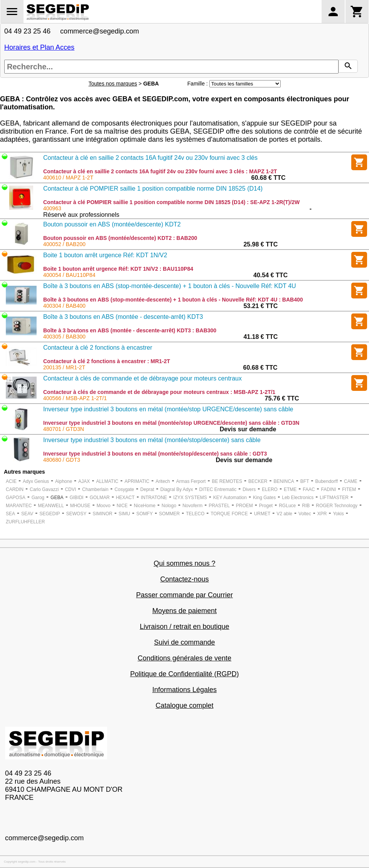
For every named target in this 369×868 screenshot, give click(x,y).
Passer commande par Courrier (184, 595)
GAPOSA (16, 498)
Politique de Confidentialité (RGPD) (184, 674)
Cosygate (124, 489)
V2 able (284, 514)
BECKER (258, 481)
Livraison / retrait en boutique (184, 627)
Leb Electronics (298, 498)
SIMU (125, 514)
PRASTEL (219, 506)
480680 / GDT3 (62, 460)
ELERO (270, 489)
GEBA (57, 498)
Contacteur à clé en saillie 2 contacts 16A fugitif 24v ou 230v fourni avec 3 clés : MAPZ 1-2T (160, 171)
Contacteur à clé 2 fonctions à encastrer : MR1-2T (107, 361)
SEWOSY (77, 514)
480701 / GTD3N (64, 429)
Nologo (169, 506)
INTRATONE (154, 498)
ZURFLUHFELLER (25, 522)
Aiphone (64, 481)
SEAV (27, 514)
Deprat (147, 489)
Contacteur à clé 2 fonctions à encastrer (98, 348)
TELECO (195, 514)
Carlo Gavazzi (44, 489)
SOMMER (169, 514)
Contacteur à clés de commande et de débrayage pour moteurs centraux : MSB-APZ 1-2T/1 (159, 392)
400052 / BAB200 (64, 244)
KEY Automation (230, 498)
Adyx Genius (36, 481)
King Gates (264, 498)
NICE (122, 506)
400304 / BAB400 (64, 306)
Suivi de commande (184, 642)
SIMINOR (102, 514)
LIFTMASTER (334, 498)
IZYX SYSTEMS (190, 498)
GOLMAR (99, 498)
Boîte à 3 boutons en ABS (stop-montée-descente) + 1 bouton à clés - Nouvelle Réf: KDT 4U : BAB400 (173, 300)
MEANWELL (51, 506)
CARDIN (15, 489)
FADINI (329, 489)
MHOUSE (80, 506)
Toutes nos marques (113, 84)
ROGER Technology (337, 506)
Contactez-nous (184, 579)
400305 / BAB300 (64, 337)
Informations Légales (184, 690)
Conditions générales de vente (184, 658)
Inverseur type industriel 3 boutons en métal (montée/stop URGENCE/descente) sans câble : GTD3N (171, 423)
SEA (10, 514)
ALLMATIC (107, 481)
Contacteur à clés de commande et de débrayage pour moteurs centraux (142, 378)
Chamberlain (95, 489)
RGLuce (287, 506)
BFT (305, 481)
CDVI (70, 489)
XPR (322, 514)
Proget (266, 506)
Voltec (305, 514)
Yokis (338, 514)
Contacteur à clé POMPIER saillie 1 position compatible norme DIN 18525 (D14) (153, 189)
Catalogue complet (184, 705)
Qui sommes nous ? (184, 563)
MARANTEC (19, 506)
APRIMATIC (137, 481)
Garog (38, 498)
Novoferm (192, 506)
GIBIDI (76, 498)
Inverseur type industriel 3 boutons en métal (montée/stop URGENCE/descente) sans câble (168, 409)
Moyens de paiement (184, 611)
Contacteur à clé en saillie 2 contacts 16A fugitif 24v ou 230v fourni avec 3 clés (150, 158)
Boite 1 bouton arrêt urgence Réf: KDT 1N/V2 (105, 255)
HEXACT (125, 498)
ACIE (11, 481)
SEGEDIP (50, 514)
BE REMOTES (227, 481)
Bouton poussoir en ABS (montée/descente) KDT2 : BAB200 (120, 238)
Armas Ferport (191, 481)
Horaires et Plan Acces (39, 47)
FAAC (309, 489)
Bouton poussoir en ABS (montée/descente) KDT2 (112, 224)
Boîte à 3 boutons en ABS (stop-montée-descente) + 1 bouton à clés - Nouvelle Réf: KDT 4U (170, 286)
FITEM (349, 489)
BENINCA (284, 481)
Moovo (103, 506)
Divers (249, 489)
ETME (290, 489)
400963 (52, 208)
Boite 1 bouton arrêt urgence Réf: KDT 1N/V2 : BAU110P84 (118, 269)
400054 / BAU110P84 (69, 275)
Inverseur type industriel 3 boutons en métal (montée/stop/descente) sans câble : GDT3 (155, 454)
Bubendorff (326, 481)
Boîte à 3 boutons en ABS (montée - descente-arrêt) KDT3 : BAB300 (130, 330)
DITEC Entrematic (218, 489)
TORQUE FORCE (229, 514)
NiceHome (145, 506)
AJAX (84, 481)
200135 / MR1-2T (64, 367)
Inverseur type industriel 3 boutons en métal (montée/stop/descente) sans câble (152, 440)
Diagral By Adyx (177, 489)
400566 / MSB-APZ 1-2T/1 (75, 398)
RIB (306, 506)
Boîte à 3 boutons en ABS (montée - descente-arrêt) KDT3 (123, 317)
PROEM (244, 506)
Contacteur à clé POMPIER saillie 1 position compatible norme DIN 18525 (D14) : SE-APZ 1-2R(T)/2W (171, 202)
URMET (262, 514)
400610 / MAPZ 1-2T (68, 178)
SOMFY (145, 514)
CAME (351, 481)
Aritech (163, 481)
